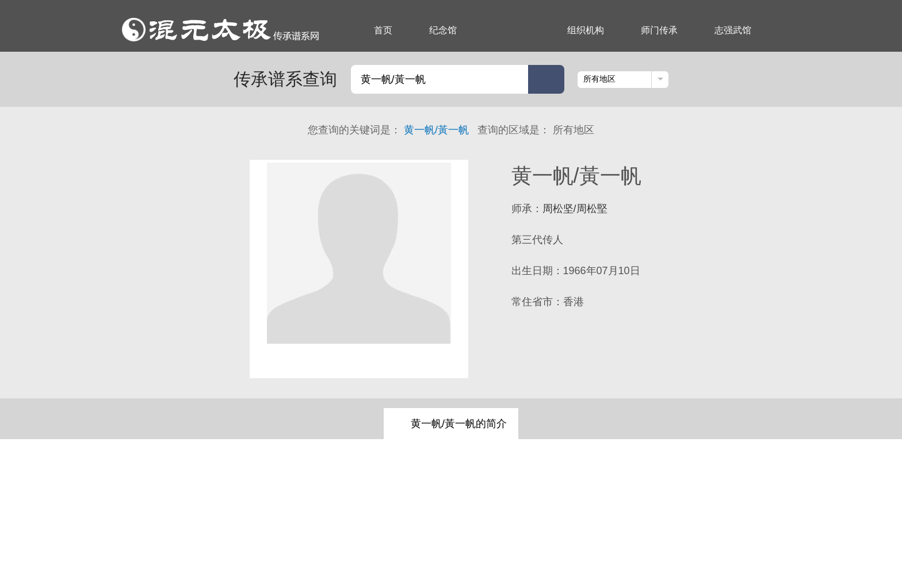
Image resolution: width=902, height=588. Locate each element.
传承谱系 (512, 30)
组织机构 (586, 30)
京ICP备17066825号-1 (592, 549)
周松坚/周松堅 (575, 209)
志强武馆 (733, 30)
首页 (383, 30)
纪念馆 (443, 30)
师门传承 (659, 30)
